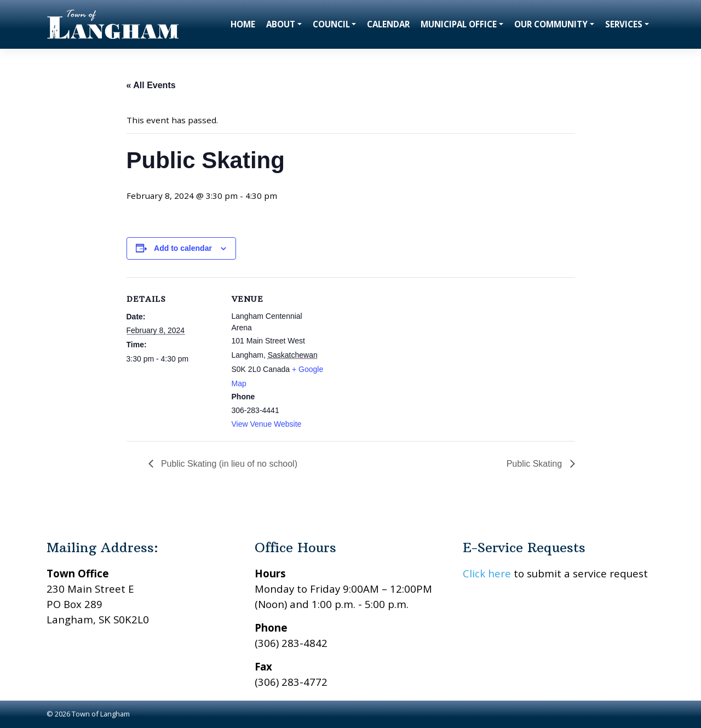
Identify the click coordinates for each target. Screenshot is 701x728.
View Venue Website (267, 424)
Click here (487, 573)
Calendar (388, 24)
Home (243, 24)
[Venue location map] (395, 353)
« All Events (151, 85)
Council (331, 24)
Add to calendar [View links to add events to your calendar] (183, 248)
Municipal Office (459, 24)
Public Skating (536, 464)
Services (624, 24)
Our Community (551, 24)
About (281, 24)
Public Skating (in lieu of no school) (228, 464)
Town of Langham (101, 714)
